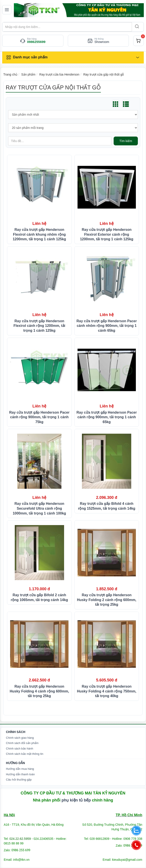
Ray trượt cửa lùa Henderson (59, 74)
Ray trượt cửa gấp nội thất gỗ (103, 74)
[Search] (137, 27)
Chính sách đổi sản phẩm (22, 743)
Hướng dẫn (15, 763)
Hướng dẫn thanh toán (20, 774)
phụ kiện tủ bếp (76, 800)
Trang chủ (10, 74)
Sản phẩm (28, 74)
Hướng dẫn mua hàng (20, 769)
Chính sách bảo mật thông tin (25, 754)
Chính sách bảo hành (19, 749)
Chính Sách (16, 732)
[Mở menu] (7, 10)
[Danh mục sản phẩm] (73, 57)
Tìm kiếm (126, 141)
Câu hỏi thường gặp (19, 780)
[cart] (139, 41)
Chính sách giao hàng (20, 738)
